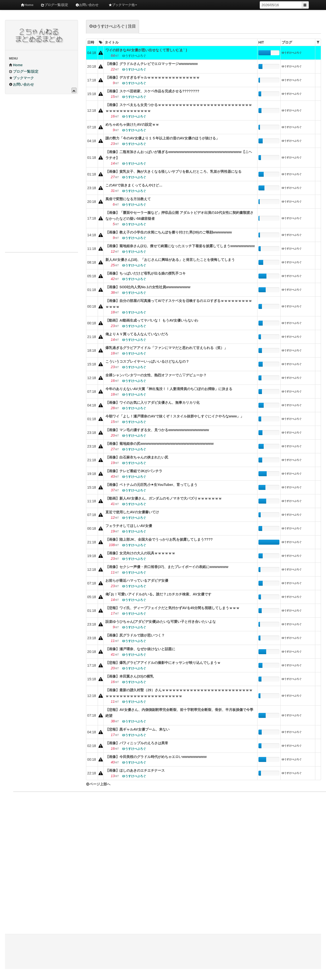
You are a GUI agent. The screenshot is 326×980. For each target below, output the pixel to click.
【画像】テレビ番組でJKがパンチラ (134, 471)
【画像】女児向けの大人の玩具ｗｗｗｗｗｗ (140, 553)
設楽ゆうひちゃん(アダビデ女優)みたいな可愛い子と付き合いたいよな (161, 622)
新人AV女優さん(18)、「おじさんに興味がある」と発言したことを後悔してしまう (170, 260)
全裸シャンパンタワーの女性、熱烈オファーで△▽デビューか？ (156, 375)
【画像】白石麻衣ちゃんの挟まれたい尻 (137, 457)
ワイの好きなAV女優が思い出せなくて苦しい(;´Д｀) (146, 50)
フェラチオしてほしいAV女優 (129, 526)
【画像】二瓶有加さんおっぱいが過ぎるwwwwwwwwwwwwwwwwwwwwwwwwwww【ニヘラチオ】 (179, 155)
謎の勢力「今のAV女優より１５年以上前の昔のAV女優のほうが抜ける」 (162, 138)
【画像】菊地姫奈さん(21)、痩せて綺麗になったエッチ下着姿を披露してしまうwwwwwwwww (180, 246)
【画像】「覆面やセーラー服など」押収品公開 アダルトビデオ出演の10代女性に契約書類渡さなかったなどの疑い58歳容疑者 (179, 216)
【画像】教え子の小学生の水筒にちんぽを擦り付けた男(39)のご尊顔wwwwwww (169, 232)
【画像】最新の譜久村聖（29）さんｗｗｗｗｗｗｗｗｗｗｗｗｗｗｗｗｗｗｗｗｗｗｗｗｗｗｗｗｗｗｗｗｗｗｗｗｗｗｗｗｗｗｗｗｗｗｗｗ (179, 693)
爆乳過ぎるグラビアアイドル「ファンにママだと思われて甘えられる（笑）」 (166, 348)
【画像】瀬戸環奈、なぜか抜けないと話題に (140, 649)
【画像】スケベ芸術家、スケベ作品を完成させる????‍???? (152, 91)
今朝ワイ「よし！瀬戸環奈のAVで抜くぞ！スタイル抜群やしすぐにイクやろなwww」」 (175, 416)
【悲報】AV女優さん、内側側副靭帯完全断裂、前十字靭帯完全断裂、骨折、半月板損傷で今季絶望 (179, 713)
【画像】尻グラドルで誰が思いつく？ (135, 635)
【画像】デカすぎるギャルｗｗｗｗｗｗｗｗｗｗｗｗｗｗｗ (153, 77)
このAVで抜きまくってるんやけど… (134, 185)
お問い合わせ (87, 5)
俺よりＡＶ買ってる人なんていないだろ (137, 334)
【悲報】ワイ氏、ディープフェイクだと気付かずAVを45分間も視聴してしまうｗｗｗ (172, 608)
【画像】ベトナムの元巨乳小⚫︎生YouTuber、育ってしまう (151, 485)
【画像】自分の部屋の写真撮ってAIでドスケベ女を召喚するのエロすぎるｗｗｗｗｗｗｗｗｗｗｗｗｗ (179, 304)
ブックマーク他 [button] (123, 5)
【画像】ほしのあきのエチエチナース (135, 770)
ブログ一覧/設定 (54, 5)
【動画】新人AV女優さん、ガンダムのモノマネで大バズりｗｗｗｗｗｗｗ (163, 498)
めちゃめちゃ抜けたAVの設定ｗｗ (132, 124)
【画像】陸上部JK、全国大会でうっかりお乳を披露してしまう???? (159, 539)
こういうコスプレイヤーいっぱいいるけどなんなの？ (147, 361)
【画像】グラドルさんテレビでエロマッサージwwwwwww (152, 64)
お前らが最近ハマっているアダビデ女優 (137, 580)
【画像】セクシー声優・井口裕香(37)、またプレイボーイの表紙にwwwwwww (167, 567)
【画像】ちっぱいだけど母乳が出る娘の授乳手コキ (146, 273)
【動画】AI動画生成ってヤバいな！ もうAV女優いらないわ (152, 320)
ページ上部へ (98, 784)
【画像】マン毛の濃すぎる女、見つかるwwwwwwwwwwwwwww (157, 430)
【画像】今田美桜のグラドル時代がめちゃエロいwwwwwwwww (156, 757)
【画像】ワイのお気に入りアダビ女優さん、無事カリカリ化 (153, 403)
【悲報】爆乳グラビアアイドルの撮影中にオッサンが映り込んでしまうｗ (163, 663)
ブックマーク (21, 78)
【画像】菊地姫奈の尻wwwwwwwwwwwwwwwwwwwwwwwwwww (160, 444)
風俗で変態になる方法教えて (128, 199)
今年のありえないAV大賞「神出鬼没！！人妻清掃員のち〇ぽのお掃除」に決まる (169, 389)
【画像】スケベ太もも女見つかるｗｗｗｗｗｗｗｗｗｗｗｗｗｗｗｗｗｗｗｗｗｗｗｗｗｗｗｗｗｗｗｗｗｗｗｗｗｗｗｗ (179, 108)
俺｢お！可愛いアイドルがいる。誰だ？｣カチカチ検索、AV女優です (158, 594)
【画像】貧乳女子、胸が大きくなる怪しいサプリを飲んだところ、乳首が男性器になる (173, 172)
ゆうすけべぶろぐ (292, 53)
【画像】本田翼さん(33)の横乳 (129, 676)
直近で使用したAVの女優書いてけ (132, 512)
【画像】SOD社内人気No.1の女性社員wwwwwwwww (148, 287)
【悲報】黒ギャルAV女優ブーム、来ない (137, 729)
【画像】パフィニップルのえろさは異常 (137, 743)
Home (27, 5)
